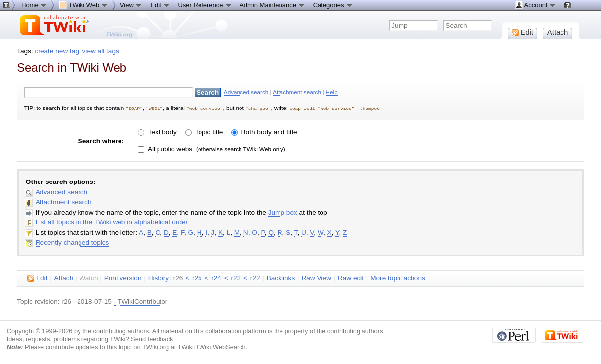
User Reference (205, 5)
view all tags (101, 51)
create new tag (57, 51)
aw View (316, 278)
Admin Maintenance (272, 5)
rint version (123, 278)
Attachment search (297, 92)
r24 (216, 277)
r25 (197, 277)
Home (34, 5)
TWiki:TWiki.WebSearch (212, 346)
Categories (333, 5)
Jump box (283, 212)
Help (332, 92)
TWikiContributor (143, 301)
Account (536, 5)
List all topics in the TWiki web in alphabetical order (112, 222)
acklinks (281, 278)
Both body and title (268, 131)
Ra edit (351, 278)
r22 (255, 277)
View (131, 5)
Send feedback (152, 339)
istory (159, 278)
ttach (64, 278)
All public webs (169, 149)
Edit (160, 5)
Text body (161, 131)
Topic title (208, 131)
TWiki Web (83, 5)
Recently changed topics (72, 242)
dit (37, 278)
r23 (236, 277)
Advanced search (246, 92)
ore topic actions (398, 278)
